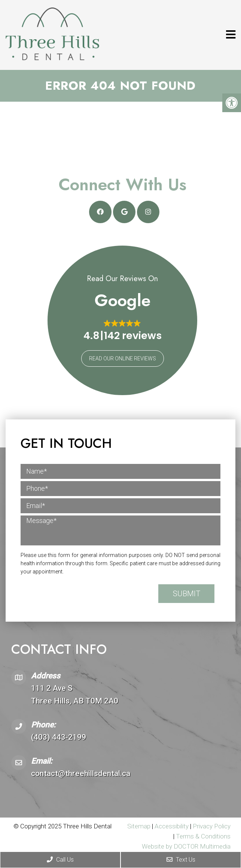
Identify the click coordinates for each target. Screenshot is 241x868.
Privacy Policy (212, 826)
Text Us (181, 860)
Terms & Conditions (203, 836)
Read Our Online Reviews (123, 358)
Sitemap (139, 826)
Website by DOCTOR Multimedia (186, 846)
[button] (123, 331)
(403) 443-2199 (59, 737)
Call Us (60, 860)
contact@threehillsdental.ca (81, 773)
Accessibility (172, 826)
